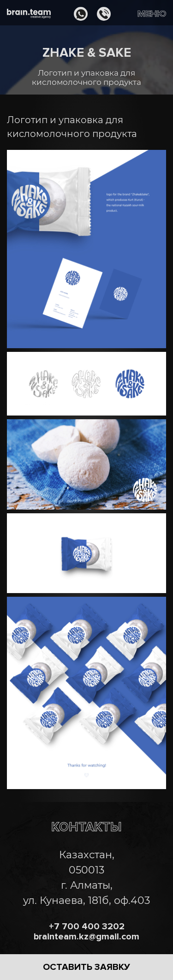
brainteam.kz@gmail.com (86, 937)
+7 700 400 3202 (87, 927)
